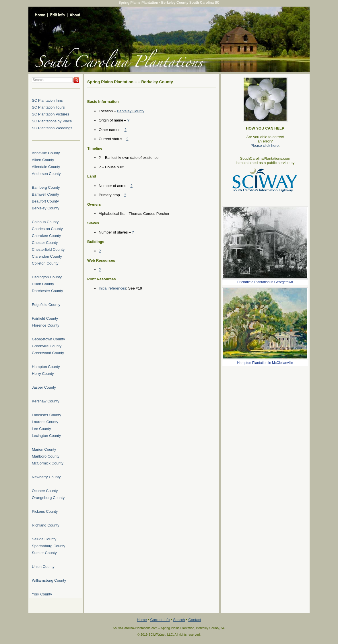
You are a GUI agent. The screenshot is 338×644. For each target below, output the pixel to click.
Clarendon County (47, 256)
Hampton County (46, 367)
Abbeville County (46, 153)
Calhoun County (45, 222)
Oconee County (45, 491)
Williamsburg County (49, 580)
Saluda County (44, 539)
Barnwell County (45, 194)
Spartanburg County (48, 546)
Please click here (265, 145)
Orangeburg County (48, 498)
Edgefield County (46, 305)
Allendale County (46, 167)
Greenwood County (48, 353)
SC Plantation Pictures (50, 114)
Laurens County (45, 422)
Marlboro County (46, 456)
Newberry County (46, 477)
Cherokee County (46, 236)
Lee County (41, 429)
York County (42, 594)
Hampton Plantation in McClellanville (265, 363)
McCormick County (48, 463)
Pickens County (45, 511)
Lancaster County (46, 415)
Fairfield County (45, 318)
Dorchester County (47, 291)
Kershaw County (45, 401)
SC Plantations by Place (52, 121)
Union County (43, 567)
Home (142, 620)
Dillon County (43, 284)
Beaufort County (45, 201)
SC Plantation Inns (47, 100)
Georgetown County (48, 339)
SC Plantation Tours (48, 107)
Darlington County (47, 277)
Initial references (112, 288)
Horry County (43, 374)
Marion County (44, 449)
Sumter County (44, 553)
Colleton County (45, 263)
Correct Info (160, 620)
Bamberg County (46, 187)
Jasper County (44, 387)
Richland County (45, 525)
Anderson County (46, 174)
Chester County (45, 243)
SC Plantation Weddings (52, 128)
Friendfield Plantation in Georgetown (265, 282)
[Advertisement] (265, 404)
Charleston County (47, 229)
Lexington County (46, 436)
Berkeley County (131, 111)
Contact (195, 620)
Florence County (45, 325)
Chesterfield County (48, 249)
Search (179, 620)
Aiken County (43, 160)
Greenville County (47, 346)
